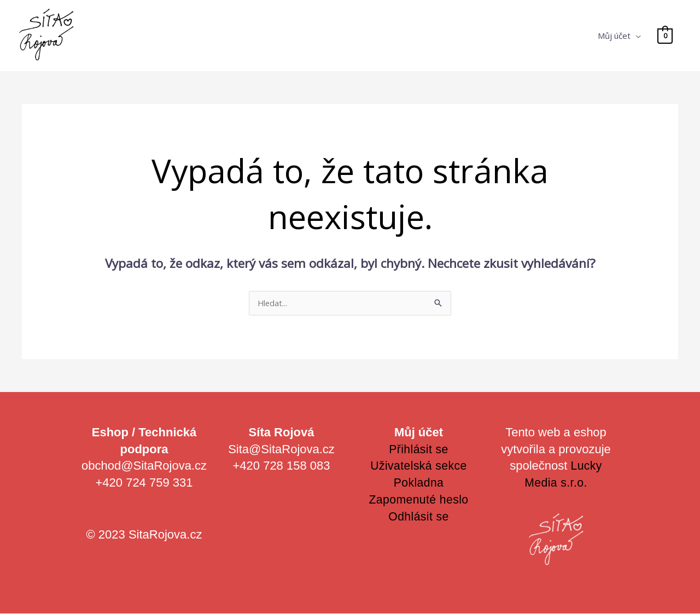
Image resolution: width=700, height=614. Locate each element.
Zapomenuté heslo (418, 500)
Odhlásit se (418, 517)
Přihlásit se (419, 450)
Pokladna (419, 483)
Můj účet (615, 36)
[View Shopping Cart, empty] (665, 36)
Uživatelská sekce (418, 466)
